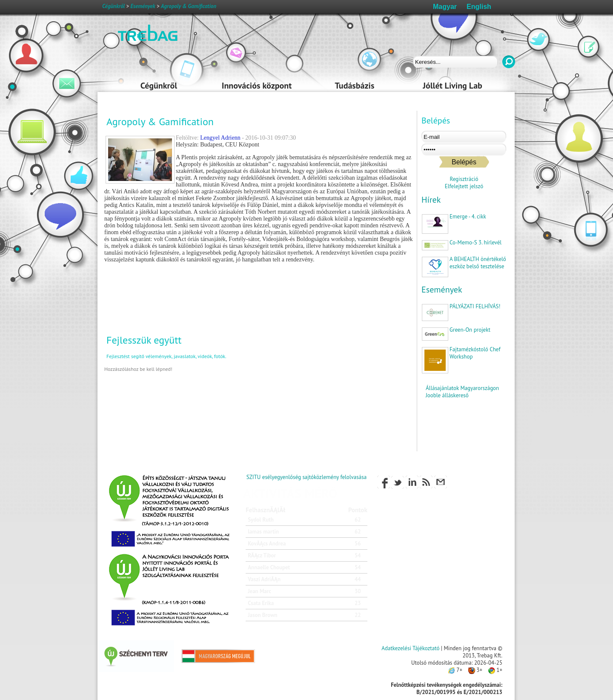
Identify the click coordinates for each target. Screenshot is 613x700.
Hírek (431, 200)
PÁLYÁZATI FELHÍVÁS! (475, 306)
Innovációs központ (257, 86)
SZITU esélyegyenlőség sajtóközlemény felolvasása (306, 477)
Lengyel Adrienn (220, 138)
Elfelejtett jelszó (464, 186)
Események (442, 290)
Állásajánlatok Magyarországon (462, 388)
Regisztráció (464, 179)
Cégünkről (159, 86)
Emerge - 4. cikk (468, 217)
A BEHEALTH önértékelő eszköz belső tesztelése (478, 263)
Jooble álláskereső (447, 395)
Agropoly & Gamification (189, 6)
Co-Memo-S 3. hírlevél (476, 242)
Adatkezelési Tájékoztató (410, 648)
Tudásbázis (355, 86)
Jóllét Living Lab (453, 86)
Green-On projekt (470, 330)
